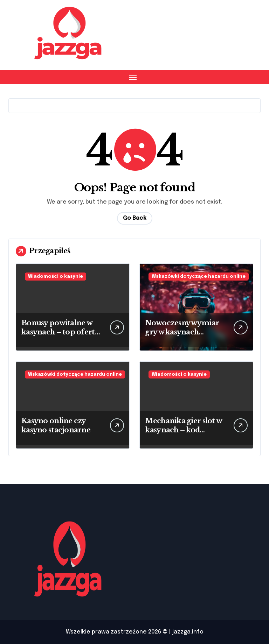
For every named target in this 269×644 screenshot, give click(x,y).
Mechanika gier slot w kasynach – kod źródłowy (184, 430)
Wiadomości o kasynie (56, 277)
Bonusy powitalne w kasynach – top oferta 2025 (60, 332)
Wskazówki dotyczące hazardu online (199, 277)
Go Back (135, 218)
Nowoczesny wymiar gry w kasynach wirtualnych (182, 332)
